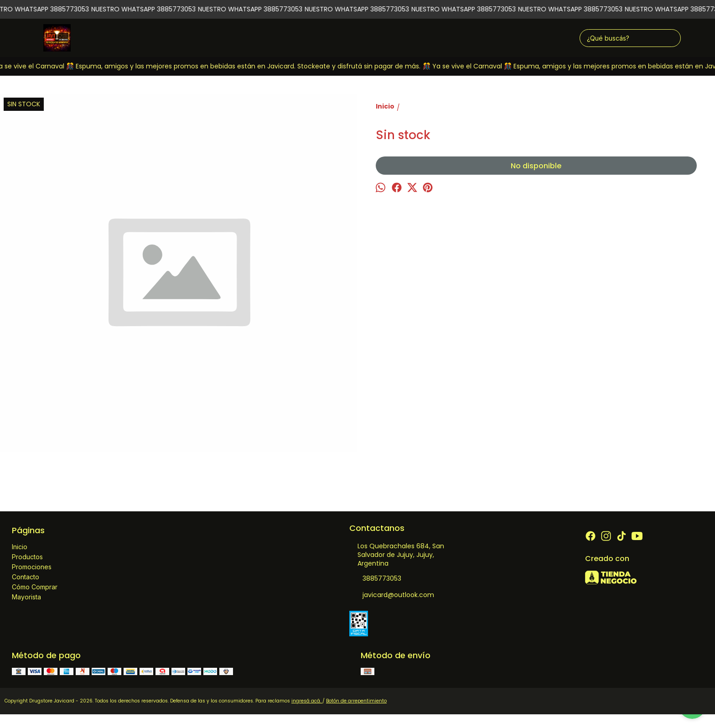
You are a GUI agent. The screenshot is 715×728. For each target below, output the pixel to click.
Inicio (20, 547)
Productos (27, 557)
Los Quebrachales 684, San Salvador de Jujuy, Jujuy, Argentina (397, 555)
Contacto (26, 577)
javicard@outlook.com (392, 595)
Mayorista (26, 597)
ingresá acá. (307, 701)
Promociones (32, 567)
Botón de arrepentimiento (356, 701)
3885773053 (375, 579)
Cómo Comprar (35, 587)
